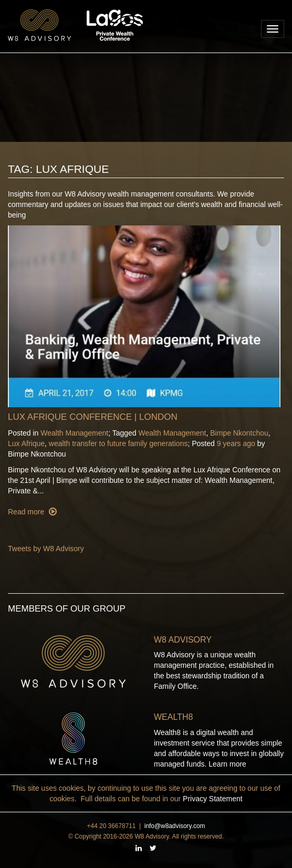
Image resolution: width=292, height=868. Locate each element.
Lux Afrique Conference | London (93, 417)
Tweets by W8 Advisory (46, 549)
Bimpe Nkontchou (239, 433)
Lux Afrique (26, 443)
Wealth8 (173, 717)
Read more (27, 512)
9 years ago (236, 443)
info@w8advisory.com (175, 826)
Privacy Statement (213, 799)
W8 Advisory (183, 640)
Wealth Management (74, 433)
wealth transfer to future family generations (118, 443)
